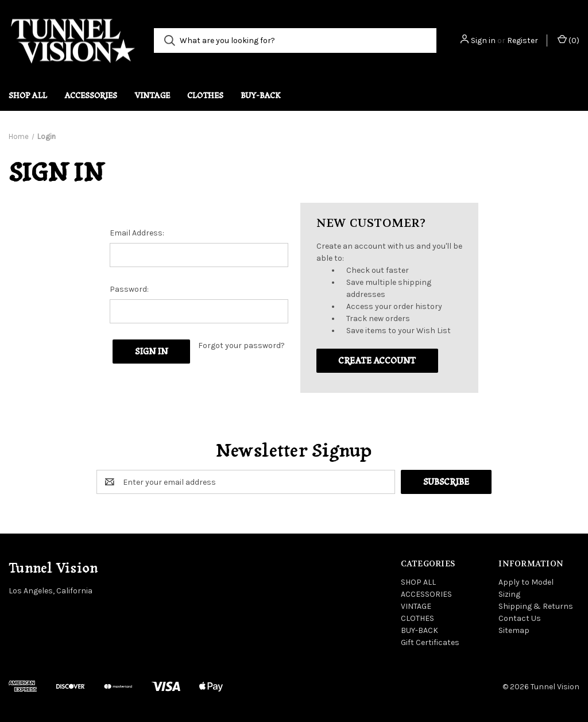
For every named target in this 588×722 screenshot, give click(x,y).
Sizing (509, 594)
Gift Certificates (430, 642)
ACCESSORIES (91, 95)
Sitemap (514, 630)
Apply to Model (526, 582)
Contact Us (520, 618)
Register (523, 40)
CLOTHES (205, 95)
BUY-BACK (261, 95)
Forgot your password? (241, 345)
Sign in (483, 40)
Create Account (377, 361)
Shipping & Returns (536, 606)
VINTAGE (152, 95)
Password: (129, 289)
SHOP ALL (28, 95)
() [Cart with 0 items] (568, 40)
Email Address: (137, 233)
